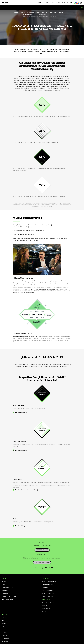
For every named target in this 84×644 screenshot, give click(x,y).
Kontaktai (41, 3)
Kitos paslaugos (47, 608)
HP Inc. (4, 623)
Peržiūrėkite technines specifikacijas (27, 490)
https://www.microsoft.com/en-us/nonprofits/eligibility (44, 289)
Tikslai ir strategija (7, 599)
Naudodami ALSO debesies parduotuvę (25, 336)
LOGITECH (5, 636)
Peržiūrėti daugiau (21, 412)
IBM (3, 626)
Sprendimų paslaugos (48, 593)
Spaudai (44, 611)
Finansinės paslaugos (48, 584)
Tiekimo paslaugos (47, 596)
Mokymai (45, 605)
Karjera (4, 584)
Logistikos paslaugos (48, 590)
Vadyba (4, 581)
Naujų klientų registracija (49, 602)
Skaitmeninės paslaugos (49, 581)
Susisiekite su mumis (42, 550)
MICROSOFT (6, 639)
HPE (3, 620)
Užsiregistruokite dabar (42, 562)
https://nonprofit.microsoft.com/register (23, 292)
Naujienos (5, 593)
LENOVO (5, 633)
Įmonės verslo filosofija (9, 596)
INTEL (4, 630)
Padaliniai (5, 590)
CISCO (4, 617)
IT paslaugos (46, 587)
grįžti (16, 13)
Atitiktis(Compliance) (8, 587)
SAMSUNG (5, 642)
